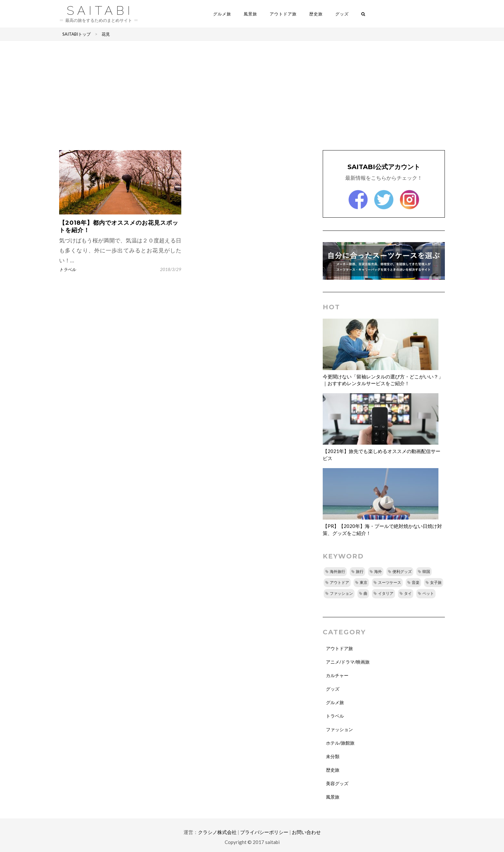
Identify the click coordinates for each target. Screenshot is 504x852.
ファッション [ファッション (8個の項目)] (341, 593)
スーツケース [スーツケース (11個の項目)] (390, 582)
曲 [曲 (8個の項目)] (365, 593)
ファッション (339, 729)
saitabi (100, 10)
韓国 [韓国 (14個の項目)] (426, 571)
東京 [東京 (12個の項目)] (364, 582)
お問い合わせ (306, 832)
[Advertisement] (252, 95)
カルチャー (337, 675)
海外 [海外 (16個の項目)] (378, 571)
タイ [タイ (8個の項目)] (408, 593)
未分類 (333, 756)
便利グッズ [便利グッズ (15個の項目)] (402, 571)
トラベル (67, 269)
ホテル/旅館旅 (340, 743)
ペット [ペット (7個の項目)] (428, 593)
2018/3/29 (171, 269)
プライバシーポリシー (264, 832)
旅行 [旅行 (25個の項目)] (360, 571)
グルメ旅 (222, 14)
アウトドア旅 (283, 14)
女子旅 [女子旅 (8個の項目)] (436, 582)
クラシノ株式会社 (217, 832)
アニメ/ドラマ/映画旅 (348, 662)
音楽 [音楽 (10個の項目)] (416, 582)
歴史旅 (316, 14)
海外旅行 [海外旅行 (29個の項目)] (337, 571)
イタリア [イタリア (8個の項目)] (386, 593)
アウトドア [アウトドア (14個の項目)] (339, 582)
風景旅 (250, 14)
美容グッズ (337, 783)
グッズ (342, 14)
